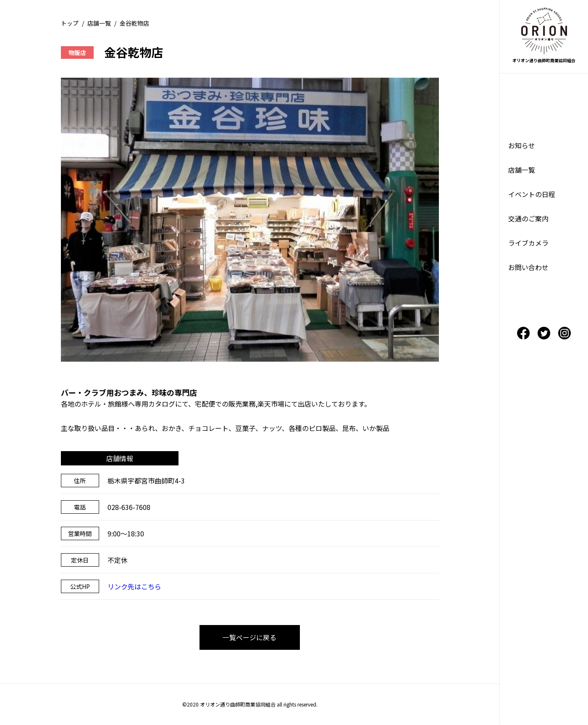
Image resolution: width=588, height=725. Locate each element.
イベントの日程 (532, 195)
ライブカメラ (528, 245)
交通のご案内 (528, 220)
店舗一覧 (99, 23)
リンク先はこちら (134, 586)
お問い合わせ (528, 270)
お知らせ (522, 146)
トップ (70, 23)
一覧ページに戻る (250, 638)
